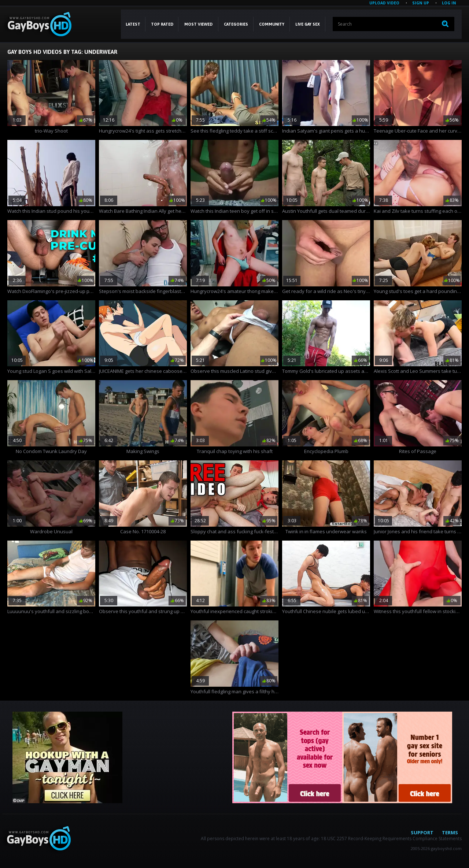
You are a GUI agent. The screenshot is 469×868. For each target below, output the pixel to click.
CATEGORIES (236, 24)
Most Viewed (198, 24)
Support (422, 832)
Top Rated (162, 24)
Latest (133, 24)
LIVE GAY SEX (308, 24)
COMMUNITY (272, 24)
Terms (450, 832)
